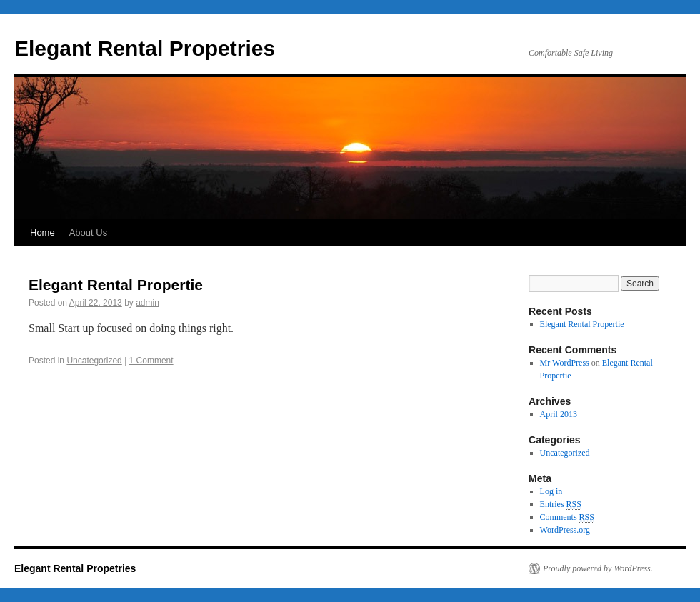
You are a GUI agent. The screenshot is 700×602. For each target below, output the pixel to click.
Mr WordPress (565, 363)
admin (147, 303)
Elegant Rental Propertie (116, 285)
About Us (88, 232)
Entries (561, 505)
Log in (551, 491)
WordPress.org (565, 530)
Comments (567, 517)
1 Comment (151, 361)
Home (42, 232)
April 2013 (559, 414)
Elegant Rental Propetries (145, 48)
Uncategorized (94, 361)
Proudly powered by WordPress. (598, 568)
